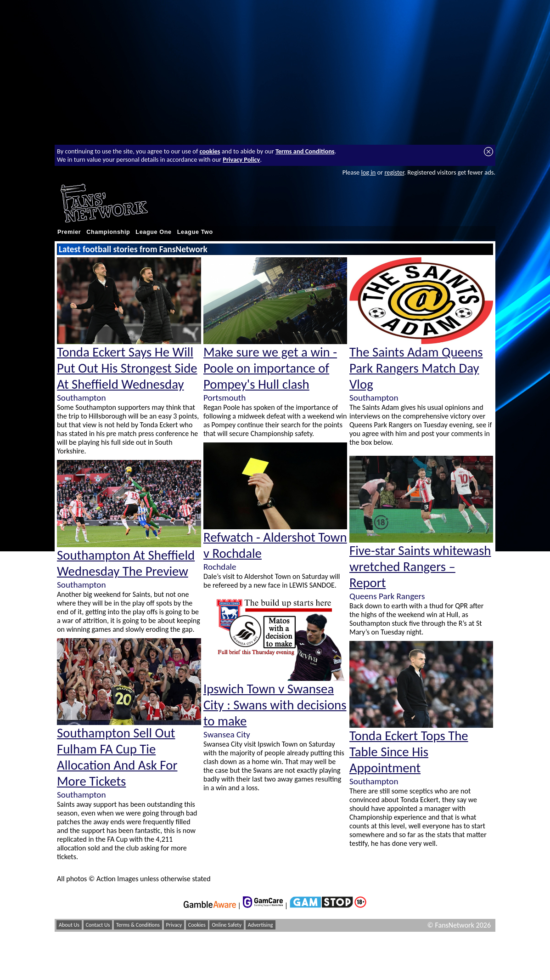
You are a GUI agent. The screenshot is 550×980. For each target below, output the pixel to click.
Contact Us (98, 925)
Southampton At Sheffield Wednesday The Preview (126, 563)
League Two (195, 232)
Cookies (197, 925)
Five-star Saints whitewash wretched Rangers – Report (420, 567)
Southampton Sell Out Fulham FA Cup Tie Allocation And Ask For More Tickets (117, 757)
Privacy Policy (241, 159)
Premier (69, 232)
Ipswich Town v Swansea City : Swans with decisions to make (275, 705)
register (394, 172)
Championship (108, 232)
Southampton (81, 398)
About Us (69, 925)
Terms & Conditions (138, 925)
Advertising (261, 925)
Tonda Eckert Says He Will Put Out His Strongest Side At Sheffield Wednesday (127, 368)
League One (153, 232)
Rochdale (220, 567)
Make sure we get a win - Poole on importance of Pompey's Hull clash (270, 368)
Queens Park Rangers (387, 596)
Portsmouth (224, 398)
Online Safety (227, 925)
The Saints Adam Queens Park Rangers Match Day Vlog (416, 368)
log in (368, 172)
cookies (210, 151)
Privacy (174, 925)
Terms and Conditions (305, 151)
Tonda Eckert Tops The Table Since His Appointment (409, 752)
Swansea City (227, 734)
